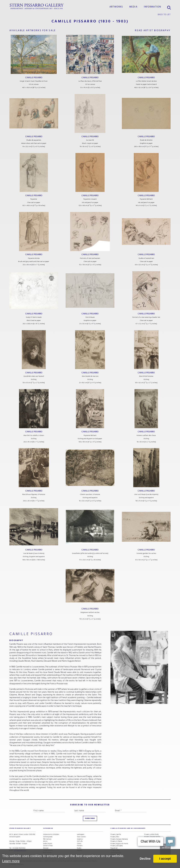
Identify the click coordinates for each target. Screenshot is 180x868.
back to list (164, 15)
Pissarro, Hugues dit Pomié (119, 844)
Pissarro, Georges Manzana (119, 839)
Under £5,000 (48, 844)
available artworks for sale (33, 30)
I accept (165, 859)
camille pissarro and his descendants (128, 828)
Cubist (79, 844)
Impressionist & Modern (51, 835)
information (153, 7)
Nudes (79, 848)
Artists (45, 841)
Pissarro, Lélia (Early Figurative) (117, 847)
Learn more (11, 861)
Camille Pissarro (34, 78)
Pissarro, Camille (116, 835)
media (133, 7)
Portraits (80, 846)
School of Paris (48, 846)
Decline (145, 859)
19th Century (47, 839)
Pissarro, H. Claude (116, 841)
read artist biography (153, 30)
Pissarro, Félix (115, 837)
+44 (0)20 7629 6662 (19, 848)
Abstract (46, 848)
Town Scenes (81, 837)
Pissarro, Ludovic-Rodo (151, 835)
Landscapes (81, 835)
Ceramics (80, 839)
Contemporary (48, 837)
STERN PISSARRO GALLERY (20, 828)
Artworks (116, 7)
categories (48, 828)
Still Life (80, 841)
